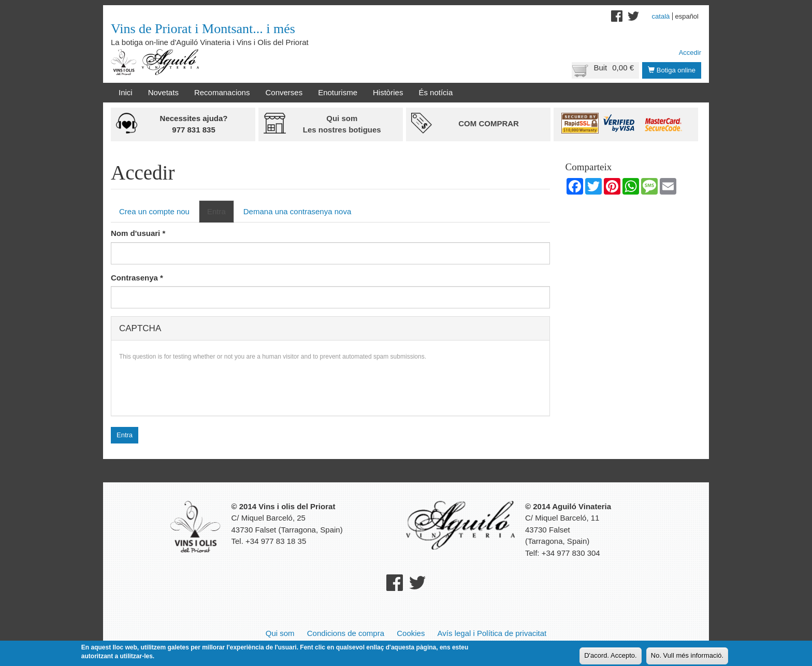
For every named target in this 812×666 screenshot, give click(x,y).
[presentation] (198, 388)
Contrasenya (137, 278)
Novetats (163, 92)
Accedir (690, 53)
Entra (221, 214)
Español (687, 16)
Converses (284, 92)
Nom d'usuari (138, 233)
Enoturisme (338, 92)
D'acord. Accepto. (610, 655)
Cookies (411, 633)
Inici (126, 92)
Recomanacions (222, 92)
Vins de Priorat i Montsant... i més (203, 29)
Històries (388, 92)
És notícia (436, 92)
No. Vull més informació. (687, 655)
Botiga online (672, 70)
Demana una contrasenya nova (297, 211)
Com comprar (489, 123)
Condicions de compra (346, 633)
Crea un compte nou (154, 211)
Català (661, 16)
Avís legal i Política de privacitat (492, 633)
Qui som (280, 633)
